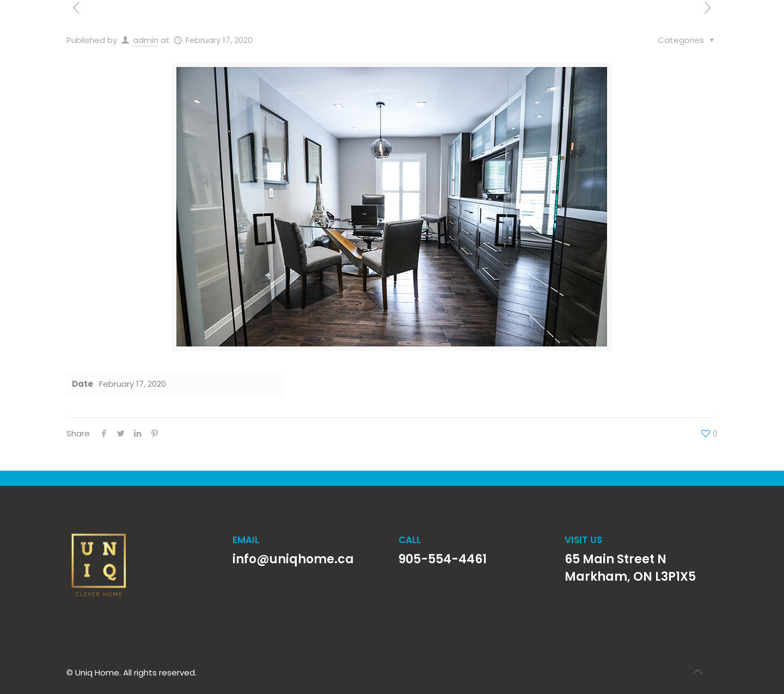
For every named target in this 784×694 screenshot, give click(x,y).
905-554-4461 (443, 559)
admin (146, 40)
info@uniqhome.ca (293, 559)
